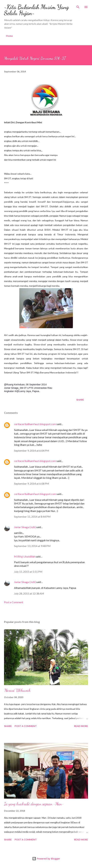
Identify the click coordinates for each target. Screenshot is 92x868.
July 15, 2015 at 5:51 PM (28, 572)
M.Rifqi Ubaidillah (25, 556)
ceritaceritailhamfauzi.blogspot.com (35, 424)
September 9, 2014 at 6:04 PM (32, 451)
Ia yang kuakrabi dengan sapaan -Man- (34, 804)
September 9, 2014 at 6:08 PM (32, 484)
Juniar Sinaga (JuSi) (25, 527)
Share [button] (80, 400)
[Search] (78, 6)
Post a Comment (14, 602)
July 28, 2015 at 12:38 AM (29, 593)
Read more (81, 726)
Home (9, 36)
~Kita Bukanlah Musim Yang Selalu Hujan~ (36, 10)
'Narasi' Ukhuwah (17, 690)
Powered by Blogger (46, 859)
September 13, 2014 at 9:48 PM (32, 546)
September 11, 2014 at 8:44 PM (32, 517)
